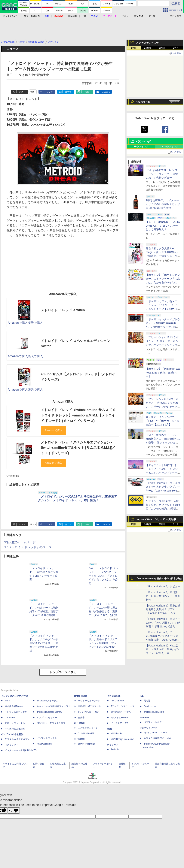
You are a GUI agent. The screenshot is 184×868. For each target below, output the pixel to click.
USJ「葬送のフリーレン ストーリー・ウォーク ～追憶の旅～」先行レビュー (162, 174)
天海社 (147, 701)
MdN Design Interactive (123, 739)
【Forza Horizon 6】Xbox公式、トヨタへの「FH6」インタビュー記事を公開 (163, 649)
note (87, 92)
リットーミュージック (89, 701)
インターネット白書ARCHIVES (21, 750)
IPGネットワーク (149, 728)
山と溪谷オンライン (88, 728)
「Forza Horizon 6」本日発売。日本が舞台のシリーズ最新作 (163, 596)
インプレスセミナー (47, 718)
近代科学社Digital (87, 744)
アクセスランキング (148, 43)
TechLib (115, 749)
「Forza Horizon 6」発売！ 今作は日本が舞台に (159, 579)
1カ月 (176, 48)
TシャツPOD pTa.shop (156, 733)
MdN (109, 729)
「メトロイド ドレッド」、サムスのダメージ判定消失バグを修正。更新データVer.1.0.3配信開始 (44, 643)
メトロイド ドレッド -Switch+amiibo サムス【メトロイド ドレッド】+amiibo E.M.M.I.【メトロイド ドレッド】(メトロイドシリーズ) (78, 415)
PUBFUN (145, 718)
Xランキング (143, 141)
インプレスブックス (47, 738)
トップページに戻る (63, 672)
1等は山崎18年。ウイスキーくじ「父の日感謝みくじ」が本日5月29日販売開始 (163, 204)
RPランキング (141, 147)
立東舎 (81, 718)
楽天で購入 (35, 323)
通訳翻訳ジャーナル (121, 712)
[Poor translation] (14, 811)
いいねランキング (169, 147)
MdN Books (117, 733)
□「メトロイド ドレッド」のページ (28, 547)
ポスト (22, 92)
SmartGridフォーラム (47, 701)
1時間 (134, 48)
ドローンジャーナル (15, 723)
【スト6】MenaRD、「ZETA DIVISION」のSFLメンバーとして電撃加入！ (163, 226)
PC (84, 16)
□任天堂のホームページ (20, 542)
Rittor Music (81, 696)
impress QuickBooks (154, 712)
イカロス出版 (114, 696)
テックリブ (113, 745)
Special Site (143, 102)
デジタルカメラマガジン (17, 739)
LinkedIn (106, 92)
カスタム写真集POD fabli (157, 738)
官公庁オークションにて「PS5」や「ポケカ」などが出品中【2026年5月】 (163, 421)
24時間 (148, 48)
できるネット (11, 745)
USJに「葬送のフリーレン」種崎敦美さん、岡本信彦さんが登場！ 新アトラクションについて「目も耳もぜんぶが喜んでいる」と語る (163, 443)
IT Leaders (10, 718)
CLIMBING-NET (86, 733)
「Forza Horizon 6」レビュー (163, 586)
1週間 (162, 48)
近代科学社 (80, 739)
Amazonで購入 (18, 323)
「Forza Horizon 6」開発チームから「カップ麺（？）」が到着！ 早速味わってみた (163, 623)
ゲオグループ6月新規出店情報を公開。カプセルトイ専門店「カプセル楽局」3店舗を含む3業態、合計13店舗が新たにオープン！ (163, 509)
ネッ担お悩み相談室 (15, 729)
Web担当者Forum (14, 706)
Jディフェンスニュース (123, 706)
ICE (142, 696)
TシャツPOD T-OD (88, 712)
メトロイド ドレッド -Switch (63, 310)
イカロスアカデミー (121, 723)
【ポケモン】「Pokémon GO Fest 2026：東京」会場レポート (163, 373)
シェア (49, 92)
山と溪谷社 (80, 723)
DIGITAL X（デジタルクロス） (52, 723)
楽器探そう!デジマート (89, 706)
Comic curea (150, 706)
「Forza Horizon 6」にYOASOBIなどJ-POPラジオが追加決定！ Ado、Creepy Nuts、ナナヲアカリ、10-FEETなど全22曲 (162, 640)
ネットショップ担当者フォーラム (54, 706)
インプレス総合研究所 (16, 712)
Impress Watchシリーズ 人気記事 (156, 519)
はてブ (68, 92)
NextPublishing (44, 744)
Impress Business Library (49, 712)
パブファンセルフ (153, 722)
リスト (33, 92)
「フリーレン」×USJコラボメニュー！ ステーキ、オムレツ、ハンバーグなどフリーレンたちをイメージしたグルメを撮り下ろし (163, 345)
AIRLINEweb (117, 701)
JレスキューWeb (119, 718)
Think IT (9, 701)
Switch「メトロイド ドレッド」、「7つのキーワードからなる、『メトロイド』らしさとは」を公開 (103, 576)
